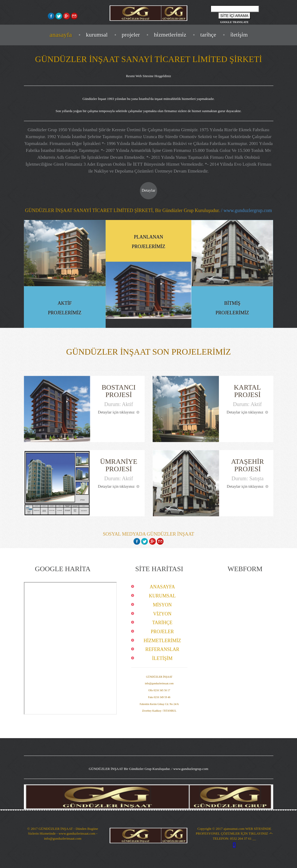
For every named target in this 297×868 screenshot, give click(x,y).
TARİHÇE (208, 35)
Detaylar (149, 190)
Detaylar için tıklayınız (119, 412)
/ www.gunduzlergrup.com (246, 210)
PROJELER (131, 35)
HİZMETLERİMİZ (170, 35)
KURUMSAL (97, 35)
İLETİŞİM (239, 35)
